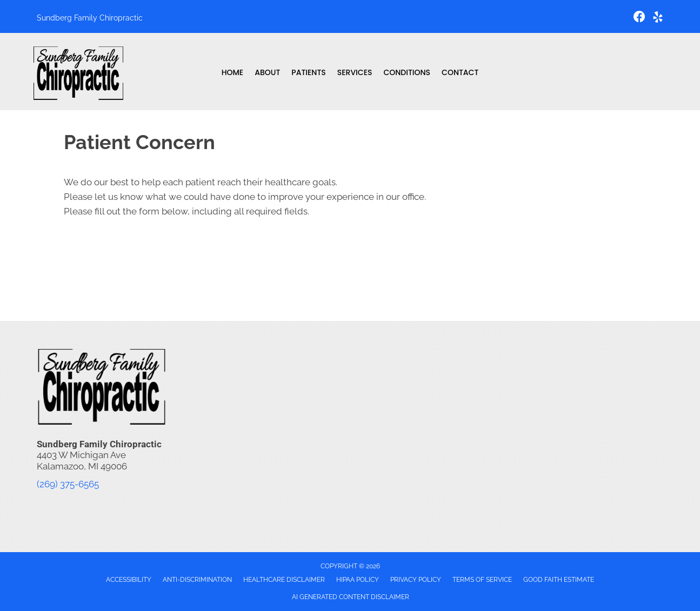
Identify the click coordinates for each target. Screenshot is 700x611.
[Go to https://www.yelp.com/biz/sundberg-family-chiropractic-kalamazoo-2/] (658, 19)
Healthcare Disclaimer (284, 580)
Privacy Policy (416, 580)
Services (355, 72)
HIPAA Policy (358, 580)
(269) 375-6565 (68, 484)
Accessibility (129, 580)
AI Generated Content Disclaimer (351, 597)
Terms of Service (482, 580)
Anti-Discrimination (197, 580)
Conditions (407, 72)
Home (233, 72)
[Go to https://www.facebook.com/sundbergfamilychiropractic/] (639, 18)
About (267, 72)
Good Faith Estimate (559, 580)
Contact (460, 72)
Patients (308, 72)
